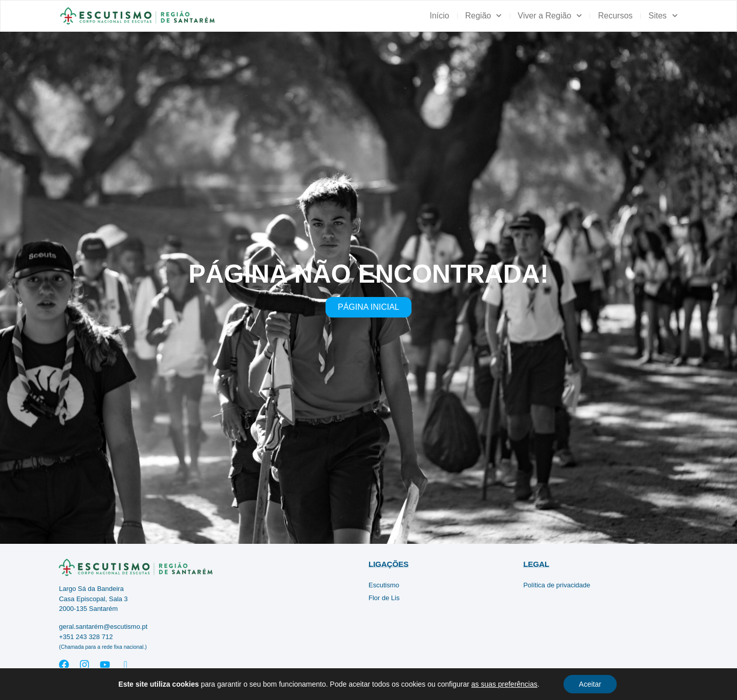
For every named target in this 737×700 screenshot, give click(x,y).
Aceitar (590, 684)
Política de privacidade (557, 585)
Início (439, 16)
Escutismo (384, 585)
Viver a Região (550, 16)
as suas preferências (504, 684)
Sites (663, 16)
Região (484, 16)
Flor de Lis (384, 598)
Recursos (615, 16)
